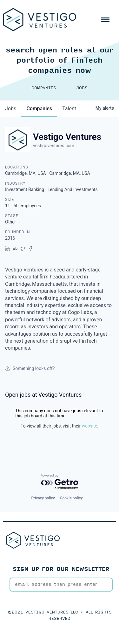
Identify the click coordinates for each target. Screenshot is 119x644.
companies (39, 109)
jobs (11, 109)
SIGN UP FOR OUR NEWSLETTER (61, 569)
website (89, 426)
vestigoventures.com (54, 146)
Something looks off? (30, 368)
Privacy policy (43, 498)
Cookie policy (71, 498)
